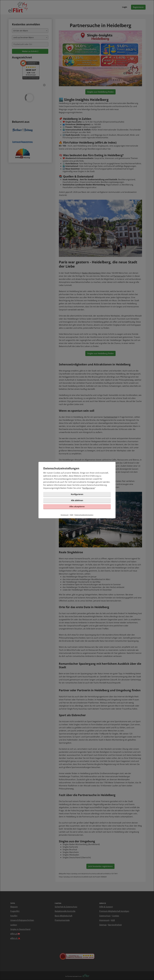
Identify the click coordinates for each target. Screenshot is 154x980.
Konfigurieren (89, 488)
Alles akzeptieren (77, 507)
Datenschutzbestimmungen (84, 515)
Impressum (65, 515)
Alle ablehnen (77, 500)
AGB (71, 515)
